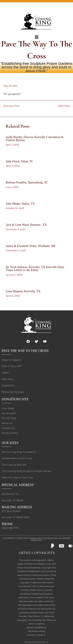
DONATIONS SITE (15, 399)
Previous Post (10, 106)
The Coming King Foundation (40, 538)
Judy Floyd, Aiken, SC (19, 161)
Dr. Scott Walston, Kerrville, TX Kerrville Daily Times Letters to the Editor (35, 269)
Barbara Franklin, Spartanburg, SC (27, 182)
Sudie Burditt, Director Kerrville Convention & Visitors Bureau (34, 139)
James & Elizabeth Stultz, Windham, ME (31, 246)
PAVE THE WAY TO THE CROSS (25, 351)
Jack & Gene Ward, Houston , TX (26, 225)
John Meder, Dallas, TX (20, 204)
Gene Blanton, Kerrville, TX (23, 291)
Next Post (65, 106)
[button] (36, 37)
